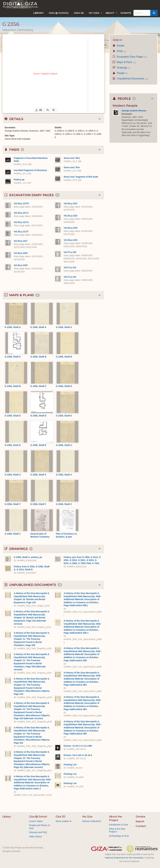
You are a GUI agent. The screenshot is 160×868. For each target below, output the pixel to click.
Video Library (35, 836)
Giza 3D (79, 13)
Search (140, 821)
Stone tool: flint (72, 158)
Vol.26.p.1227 (21, 241)
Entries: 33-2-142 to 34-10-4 (78, 755)
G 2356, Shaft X (38, 475)
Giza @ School (59, 13)
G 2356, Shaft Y (13, 504)
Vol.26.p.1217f (21, 232)
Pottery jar (19, 180)
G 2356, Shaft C (38, 386)
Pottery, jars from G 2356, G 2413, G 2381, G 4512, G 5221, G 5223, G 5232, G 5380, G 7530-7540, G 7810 (82, 560)
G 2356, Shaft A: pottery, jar (28, 557)
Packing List (70, 765)
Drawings (121, 68)
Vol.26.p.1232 (70, 216)
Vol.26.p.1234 (70, 240)
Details (119, 46)
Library (39, 13)
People (120, 73)
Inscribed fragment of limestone (30, 170)
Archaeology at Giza (119, 836)
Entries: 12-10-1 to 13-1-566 (78, 746)
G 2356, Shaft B (38, 357)
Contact (141, 826)
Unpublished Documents (130, 79)
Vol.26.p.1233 (70, 228)
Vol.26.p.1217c (21, 213)
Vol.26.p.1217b (21, 203)
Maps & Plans (124, 62)
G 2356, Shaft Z (64, 504)
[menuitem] (39, 13)
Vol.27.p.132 (70, 267)
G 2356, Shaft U (64, 445)
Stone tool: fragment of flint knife (81, 177)
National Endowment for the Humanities (124, 858)
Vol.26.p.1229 (21, 265)
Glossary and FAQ (38, 832)
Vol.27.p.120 (70, 252)
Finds (119, 51)
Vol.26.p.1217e (21, 222)
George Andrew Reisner (134, 111)
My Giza (94, 13)
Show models (62, 821)
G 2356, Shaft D (64, 386)
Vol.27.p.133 (70, 277)
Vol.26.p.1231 (70, 203)
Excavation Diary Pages (130, 57)
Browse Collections (92, 821)
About (110, 13)
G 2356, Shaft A (13, 327)
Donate (126, 13)
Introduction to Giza (119, 825)
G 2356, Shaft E (64, 416)
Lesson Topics (36, 821)
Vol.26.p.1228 (21, 253)
